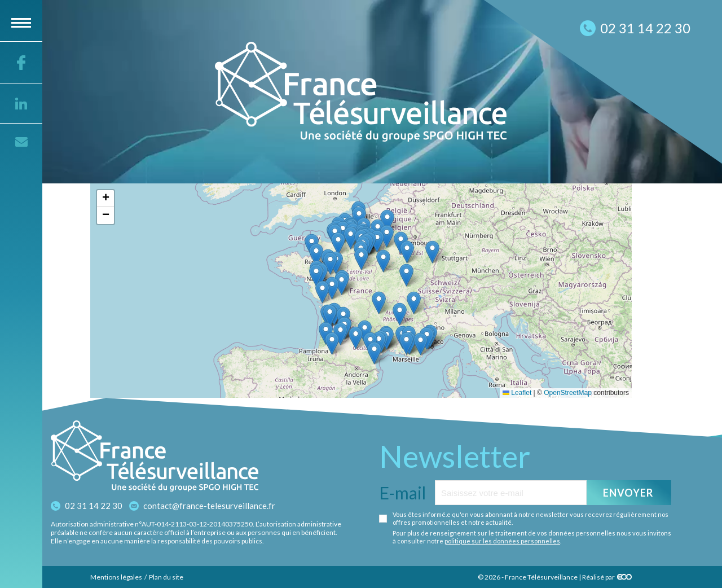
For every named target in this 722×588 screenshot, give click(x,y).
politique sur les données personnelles (502, 541)
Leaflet (517, 393)
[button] (421, 344)
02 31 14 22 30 (94, 506)
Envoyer (628, 493)
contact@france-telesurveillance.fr (209, 506)
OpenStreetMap (568, 393)
